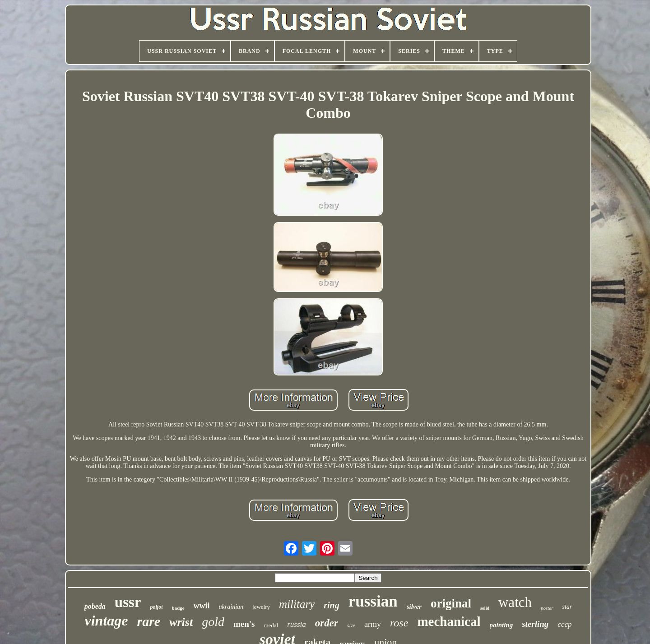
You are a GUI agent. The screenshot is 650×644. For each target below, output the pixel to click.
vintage (107, 621)
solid (485, 608)
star (567, 607)
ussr (128, 602)
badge (178, 608)
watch (515, 602)
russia (297, 624)
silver (414, 607)
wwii (202, 606)
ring (331, 605)
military (297, 604)
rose (399, 623)
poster (547, 608)
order (327, 623)
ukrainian (231, 607)
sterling (535, 624)
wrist (181, 622)
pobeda (95, 606)
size (351, 625)
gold (213, 622)
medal (271, 625)
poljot (156, 607)
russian (373, 601)
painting (501, 625)
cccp (564, 624)
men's (244, 624)
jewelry (261, 607)
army (373, 624)
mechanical (449, 621)
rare (149, 621)
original (451, 603)
